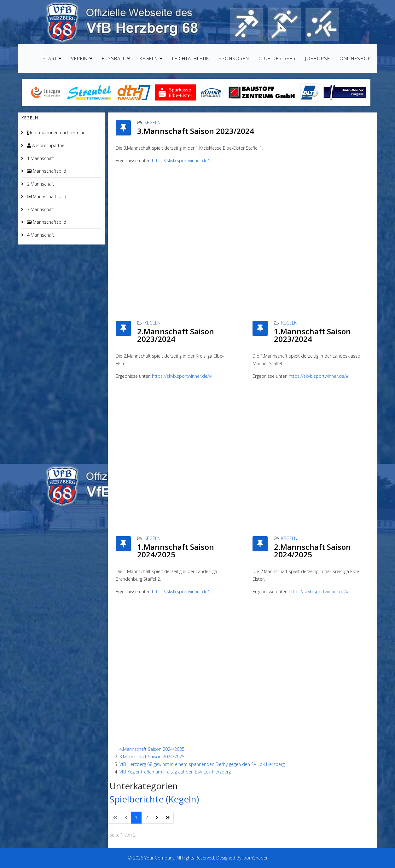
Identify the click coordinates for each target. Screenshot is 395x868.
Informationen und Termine (56, 132)
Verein (79, 58)
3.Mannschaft (40, 209)
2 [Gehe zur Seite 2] (147, 817)
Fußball (114, 58)
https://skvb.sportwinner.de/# (182, 161)
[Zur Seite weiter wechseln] (157, 818)
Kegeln (149, 58)
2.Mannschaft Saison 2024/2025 (312, 551)
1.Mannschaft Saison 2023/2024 (312, 335)
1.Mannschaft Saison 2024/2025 (176, 551)
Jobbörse (318, 58)
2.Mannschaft (40, 184)
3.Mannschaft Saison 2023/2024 (196, 131)
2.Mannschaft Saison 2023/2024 (176, 335)
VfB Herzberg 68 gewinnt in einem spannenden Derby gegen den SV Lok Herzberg (202, 764)
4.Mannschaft (40, 235)
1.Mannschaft (40, 158)
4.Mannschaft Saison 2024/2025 (152, 749)
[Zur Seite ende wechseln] (168, 818)
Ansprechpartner (46, 145)
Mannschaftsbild (46, 171)
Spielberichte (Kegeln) (154, 799)
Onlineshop (355, 58)
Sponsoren (234, 58)
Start (50, 58)
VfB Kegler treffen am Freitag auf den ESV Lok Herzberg (175, 772)
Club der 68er (277, 58)
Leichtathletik (191, 58)
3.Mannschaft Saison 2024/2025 (152, 757)
